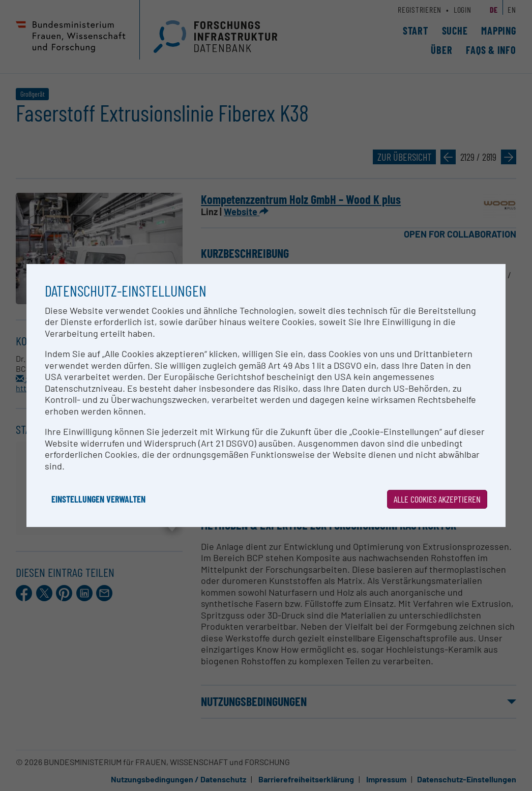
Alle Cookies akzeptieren (437, 499)
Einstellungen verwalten (98, 499)
